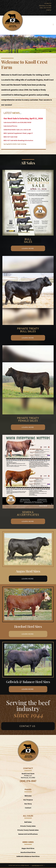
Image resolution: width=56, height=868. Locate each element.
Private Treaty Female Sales (28, 830)
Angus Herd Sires (28, 848)
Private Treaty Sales (28, 826)
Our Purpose (28, 800)
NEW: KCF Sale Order (11, 137)
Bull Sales (28, 822)
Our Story (28, 804)
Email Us (49, 10)
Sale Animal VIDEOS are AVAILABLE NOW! (17, 122)
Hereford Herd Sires (28, 852)
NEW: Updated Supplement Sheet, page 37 (18, 133)
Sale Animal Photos (10, 126)
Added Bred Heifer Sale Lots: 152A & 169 (17, 130)
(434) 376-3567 (28, 781)
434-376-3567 (48, 8)
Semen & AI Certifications (28, 834)
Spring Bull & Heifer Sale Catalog (15, 144)
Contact (28, 808)
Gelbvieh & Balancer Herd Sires (28, 856)
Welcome (28, 796)
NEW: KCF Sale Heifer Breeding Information (18, 140)
